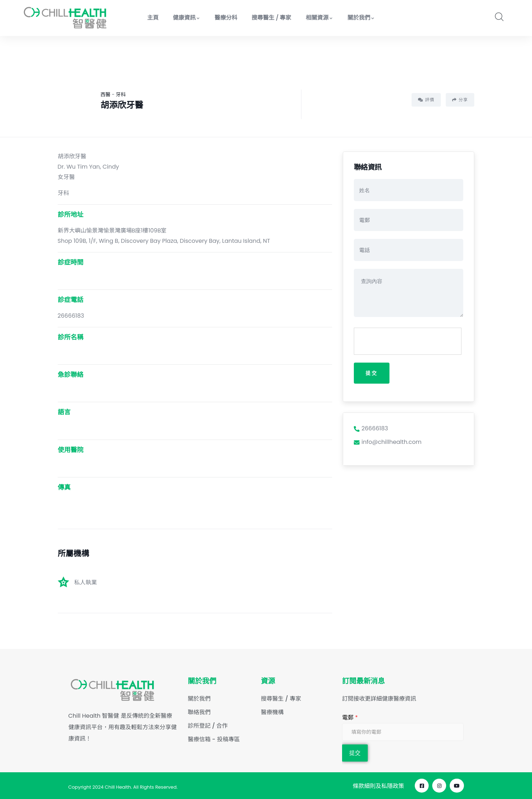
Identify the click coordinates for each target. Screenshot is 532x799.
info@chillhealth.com (388, 443)
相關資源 (319, 18)
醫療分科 (226, 18)
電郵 (350, 718)
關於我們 (361, 18)
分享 (460, 100)
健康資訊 (187, 18)
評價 (426, 100)
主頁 (153, 18)
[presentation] (408, 342)
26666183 (371, 429)
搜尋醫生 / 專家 (271, 18)
